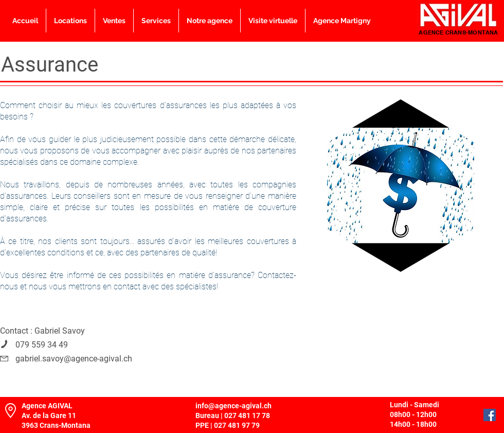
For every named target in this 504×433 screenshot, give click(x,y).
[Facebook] (490, 415)
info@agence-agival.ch (233, 406)
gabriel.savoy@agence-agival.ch (74, 359)
